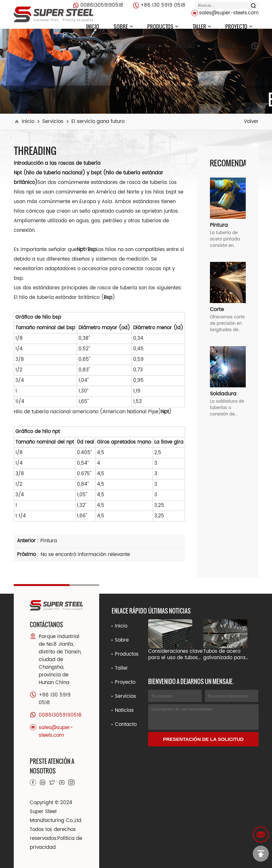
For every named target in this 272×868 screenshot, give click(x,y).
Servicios (148, 46)
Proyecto (239, 27)
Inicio (93, 27)
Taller (202, 27)
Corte (217, 309)
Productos (163, 27)
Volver (251, 122)
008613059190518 (102, 5)
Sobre (123, 27)
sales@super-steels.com (229, 13)
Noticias (188, 46)
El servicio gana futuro (98, 122)
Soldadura (223, 394)
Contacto (225, 46)
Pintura (49, 541)
